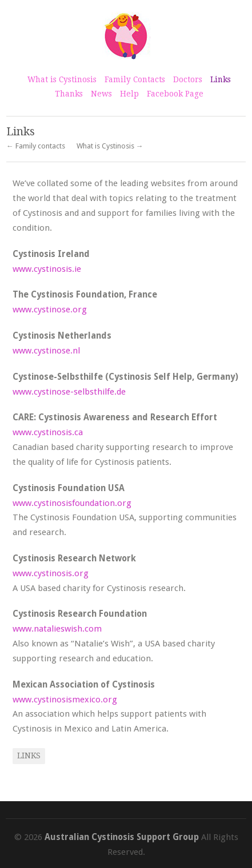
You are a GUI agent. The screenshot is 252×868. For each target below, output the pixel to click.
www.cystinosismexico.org (65, 700)
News (101, 94)
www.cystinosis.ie (47, 269)
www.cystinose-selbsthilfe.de (69, 392)
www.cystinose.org (50, 310)
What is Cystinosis (62, 79)
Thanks (69, 94)
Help (129, 94)
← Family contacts (36, 146)
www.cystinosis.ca (48, 432)
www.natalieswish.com (57, 629)
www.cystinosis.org (51, 573)
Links (221, 79)
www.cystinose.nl (46, 351)
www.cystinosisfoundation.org (72, 503)
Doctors (188, 79)
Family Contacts (135, 79)
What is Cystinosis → (110, 146)
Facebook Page (175, 94)
